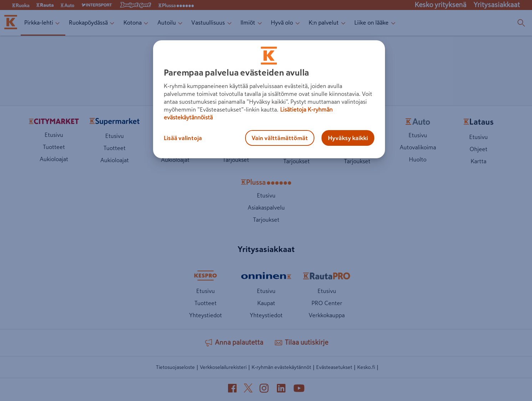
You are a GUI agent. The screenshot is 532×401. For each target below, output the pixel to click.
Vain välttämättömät (280, 138)
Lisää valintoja (183, 138)
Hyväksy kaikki (348, 138)
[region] (269, 99)
